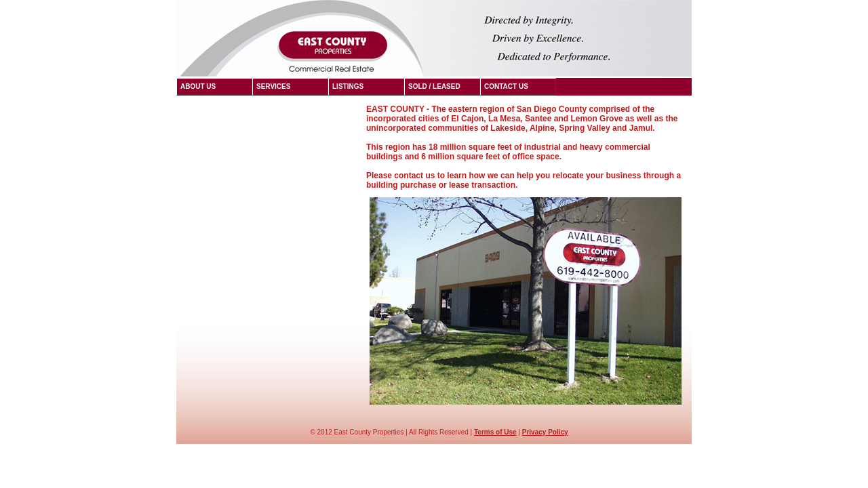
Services (273, 86)
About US (198, 86)
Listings (348, 86)
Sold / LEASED (434, 86)
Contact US (506, 86)
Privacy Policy (545, 432)
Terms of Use (495, 432)
